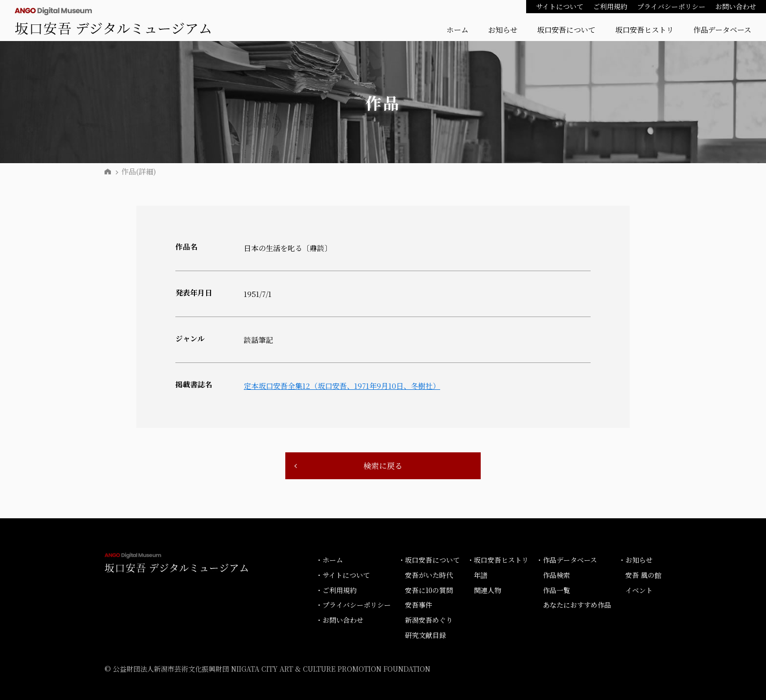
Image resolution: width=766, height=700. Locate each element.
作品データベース (722, 30)
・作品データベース (566, 560)
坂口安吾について (566, 30)
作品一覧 (556, 590)
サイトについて (560, 6)
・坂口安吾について (429, 560)
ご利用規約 (610, 6)
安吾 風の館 (643, 575)
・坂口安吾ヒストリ (498, 560)
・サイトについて (343, 575)
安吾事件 (419, 605)
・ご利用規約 (336, 590)
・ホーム (329, 560)
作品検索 (556, 575)
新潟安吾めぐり (429, 620)
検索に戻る (383, 466)
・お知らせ (636, 560)
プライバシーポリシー (671, 6)
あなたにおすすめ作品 (577, 605)
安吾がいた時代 (429, 575)
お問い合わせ (736, 6)
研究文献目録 (426, 635)
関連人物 (488, 590)
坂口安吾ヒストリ (644, 30)
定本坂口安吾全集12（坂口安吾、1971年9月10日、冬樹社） (342, 386)
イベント (639, 590)
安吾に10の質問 (429, 590)
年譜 (481, 575)
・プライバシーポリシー (353, 605)
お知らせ (503, 30)
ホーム (457, 30)
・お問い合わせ (340, 620)
